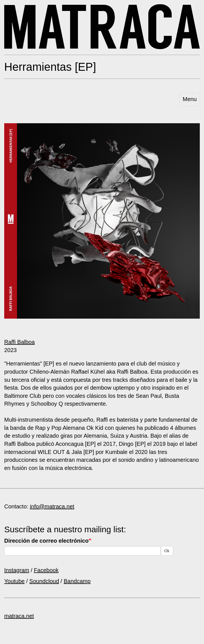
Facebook (46, 570)
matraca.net (19, 616)
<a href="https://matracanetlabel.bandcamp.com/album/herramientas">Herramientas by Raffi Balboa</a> (102, 330)
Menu (190, 99)
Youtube (14, 581)
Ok (167, 551)
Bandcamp (77, 581)
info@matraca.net (52, 506)
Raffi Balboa (20, 342)
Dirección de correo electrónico (46, 541)
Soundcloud (44, 581)
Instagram (17, 570)
